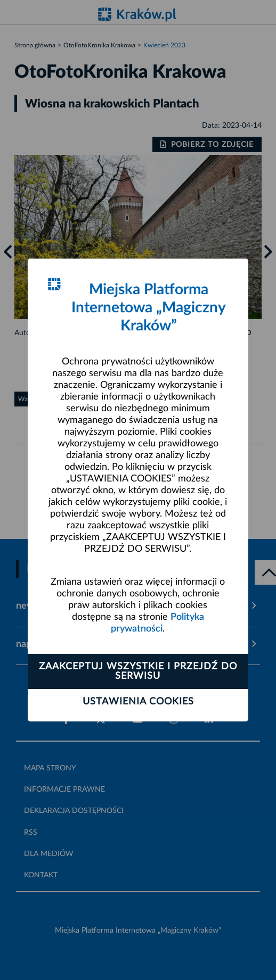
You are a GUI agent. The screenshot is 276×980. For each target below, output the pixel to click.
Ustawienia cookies (138, 702)
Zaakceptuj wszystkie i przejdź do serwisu (138, 671)
